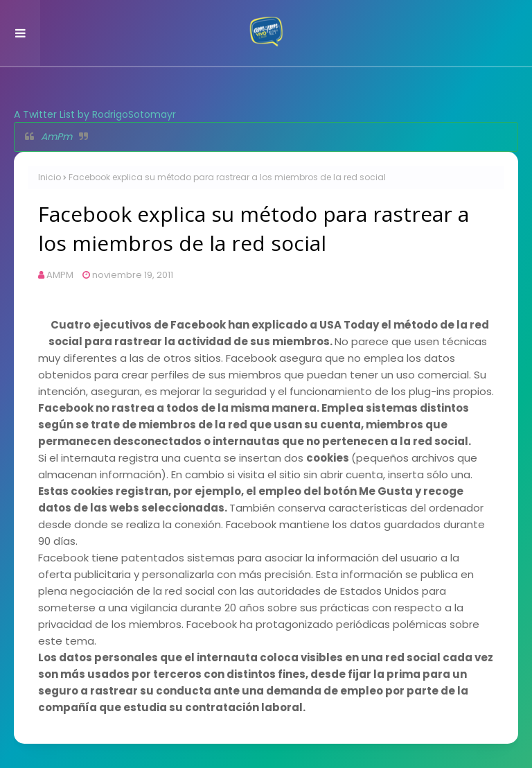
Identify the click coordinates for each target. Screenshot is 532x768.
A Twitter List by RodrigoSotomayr (95, 114)
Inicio (50, 177)
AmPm (56, 137)
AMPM (60, 275)
